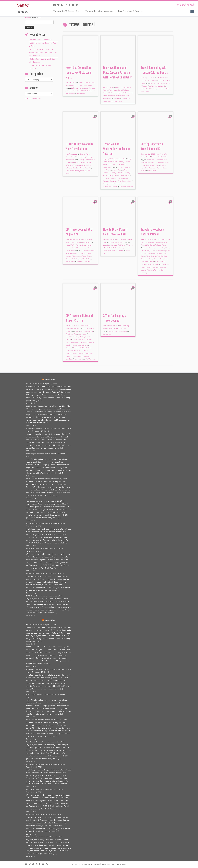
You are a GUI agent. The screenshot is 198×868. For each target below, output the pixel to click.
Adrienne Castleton (124, 167)
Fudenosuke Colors (73, 91)
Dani (168, 248)
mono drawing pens (110, 175)
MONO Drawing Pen (153, 256)
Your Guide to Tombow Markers (37, 501)
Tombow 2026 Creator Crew (67, 11)
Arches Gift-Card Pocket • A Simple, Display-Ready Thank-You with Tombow (43, 52)
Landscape (127, 173)
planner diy (75, 342)
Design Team (70, 157)
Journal (150, 253)
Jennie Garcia (90, 160)
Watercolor (113, 93)
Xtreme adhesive (153, 270)
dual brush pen (128, 93)
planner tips (77, 345)
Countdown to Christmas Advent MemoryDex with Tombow (46, 523)
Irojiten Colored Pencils (157, 86)
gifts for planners (84, 337)
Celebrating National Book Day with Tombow (41, 454)
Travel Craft (70, 171)
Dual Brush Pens (71, 334)
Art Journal (155, 83)
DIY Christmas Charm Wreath (36, 596)
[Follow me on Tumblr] (70, 5)
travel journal (70, 94)
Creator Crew (83, 82)
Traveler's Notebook (110, 251)
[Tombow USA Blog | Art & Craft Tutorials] (23, 8)
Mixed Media (113, 90)
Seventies (117, 98)
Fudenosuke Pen (71, 337)
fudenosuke (83, 334)
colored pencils (165, 83)
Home (27, 18)
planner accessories (79, 339)
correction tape (89, 88)
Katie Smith (81, 94)
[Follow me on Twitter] (59, 5)
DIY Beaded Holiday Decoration (37, 574)
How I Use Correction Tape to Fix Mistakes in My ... (79, 73)
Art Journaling (162, 78)
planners (85, 345)
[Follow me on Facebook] (63, 5)
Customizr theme (120, 864)
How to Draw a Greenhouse (41, 40)
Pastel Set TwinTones (118, 245)
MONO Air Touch (87, 91)
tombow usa (159, 262)
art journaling (160, 248)
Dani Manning (146, 251)
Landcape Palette (117, 173)
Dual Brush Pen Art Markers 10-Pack (117, 96)
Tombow (106, 178)
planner (68, 339)
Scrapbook (70, 162)
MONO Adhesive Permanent (160, 162)
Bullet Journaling (77, 88)
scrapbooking (80, 162)
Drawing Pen (159, 251)
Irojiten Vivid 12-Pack (149, 89)
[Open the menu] (192, 12)
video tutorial (79, 359)
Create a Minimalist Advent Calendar (38, 479)
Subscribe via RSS (34, 99)
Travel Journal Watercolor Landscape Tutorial (116, 149)
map (110, 98)
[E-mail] (55, 5)
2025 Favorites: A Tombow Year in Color (40, 406)
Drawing (145, 86)
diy (153, 251)
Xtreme (143, 270)
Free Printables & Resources (131, 11)
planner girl (84, 342)
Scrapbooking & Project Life (76, 248)
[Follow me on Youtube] (74, 5)
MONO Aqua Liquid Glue (150, 165)
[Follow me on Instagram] (67, 5)
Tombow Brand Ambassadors (99, 11)
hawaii (106, 98)
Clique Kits (159, 160)
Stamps (76, 256)
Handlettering (120, 162)
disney (82, 160)
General (154, 80)
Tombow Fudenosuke (73, 351)
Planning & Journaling (83, 245)
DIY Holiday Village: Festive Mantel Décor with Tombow (45, 549)
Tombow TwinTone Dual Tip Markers (78, 259)
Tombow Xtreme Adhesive (82, 168)
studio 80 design (124, 175)
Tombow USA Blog (50, 379)
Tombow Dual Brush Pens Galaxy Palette (117, 181)
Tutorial (116, 184)
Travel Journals (146, 267)
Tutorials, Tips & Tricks (84, 85)
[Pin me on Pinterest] (78, 5)
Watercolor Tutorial (110, 187)
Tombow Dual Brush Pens (120, 178)
